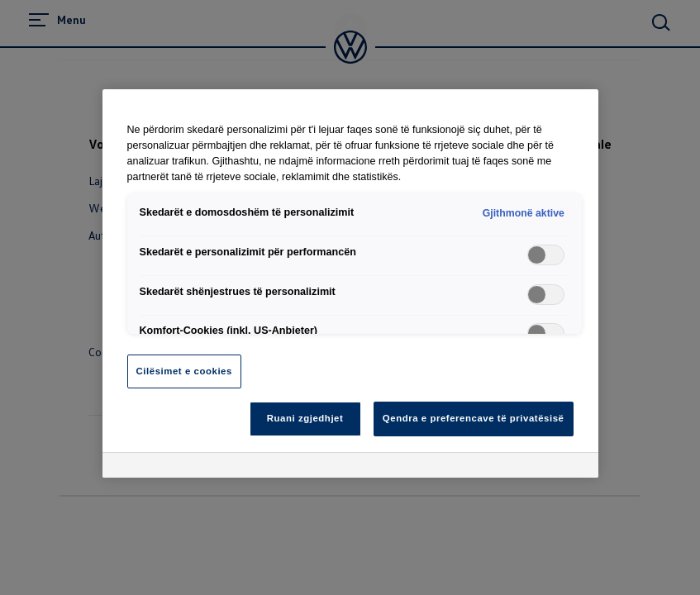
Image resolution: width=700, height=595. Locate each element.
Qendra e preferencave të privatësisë (474, 418)
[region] (350, 283)
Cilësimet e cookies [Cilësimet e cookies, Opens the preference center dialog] (184, 371)
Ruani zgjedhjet (305, 418)
